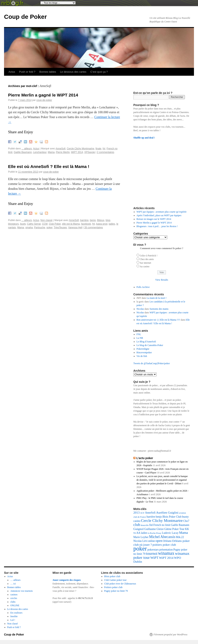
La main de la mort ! (157, 298)
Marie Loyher (141, 537)
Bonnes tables (48, 72)
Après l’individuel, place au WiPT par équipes (159, 215)
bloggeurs (13, 224)
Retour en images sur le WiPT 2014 (154, 219)
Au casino (144, 266)
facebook (86, 224)
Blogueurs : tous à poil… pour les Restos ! (157, 226)
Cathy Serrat (34, 224)
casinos (14, 595)
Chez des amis (147, 259)
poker (49, 228)
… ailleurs (15, 580)
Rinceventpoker (144, 352)
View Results (162, 280)
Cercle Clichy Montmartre (81, 149)
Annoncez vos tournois (22, 591)
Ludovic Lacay (170, 533)
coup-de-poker (44, 100)
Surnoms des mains (159, 309)
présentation (166, 550)
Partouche (40, 228)
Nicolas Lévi (140, 541)
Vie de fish (142, 356)
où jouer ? (146, 545)
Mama (51, 152)
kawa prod (102, 224)
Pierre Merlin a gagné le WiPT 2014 (43, 95)
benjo (93, 220)
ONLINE (15, 605)
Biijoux (101, 220)
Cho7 (186, 521)
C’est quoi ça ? (99, 72)
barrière (84, 220)
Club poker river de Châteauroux (120, 584)
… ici (13, 584)
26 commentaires (94, 228)
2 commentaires (106, 152)
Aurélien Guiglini (167, 512)
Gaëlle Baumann (23, 152)
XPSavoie (90, 152)
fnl (104, 149)
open (159, 541)
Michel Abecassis (162, 537)
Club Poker (55, 224)
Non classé (46, 220)
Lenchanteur (40, 152)
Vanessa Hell (75, 228)
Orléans (167, 541)
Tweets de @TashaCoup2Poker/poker (152, 363)
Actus (12, 72)
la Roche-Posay (155, 533)
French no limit (162, 525)
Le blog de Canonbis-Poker (150, 345)
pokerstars (153, 550)
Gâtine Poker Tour (174, 529)
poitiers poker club (164, 545)
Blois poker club (112, 576)
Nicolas (140, 309)
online (152, 541)
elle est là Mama (71, 224)
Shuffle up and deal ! (144, 138)
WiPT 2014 (77, 152)
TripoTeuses (60, 228)
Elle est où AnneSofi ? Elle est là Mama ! (49, 166)
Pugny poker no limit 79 (116, 591)
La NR (140, 338)
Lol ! (13, 620)
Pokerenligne (143, 349)
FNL (139, 334)
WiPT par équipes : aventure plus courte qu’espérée (162, 212)
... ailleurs (27, 149)
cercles (14, 598)
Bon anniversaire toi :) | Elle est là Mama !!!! (158, 320)
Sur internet (145, 263)
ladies (112, 224)
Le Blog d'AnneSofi (146, 342)
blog (108, 220)
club (137, 525)
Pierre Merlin (63, 152)
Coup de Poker (25, 17)
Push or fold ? (27, 72)
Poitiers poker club (113, 587)
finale (98, 149)
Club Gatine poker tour (115, 580)
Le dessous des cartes (73, 72)
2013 (136, 512)
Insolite (14, 616)
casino (137, 521)
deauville (145, 525)
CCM (45, 224)
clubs (13, 602)
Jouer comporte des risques (67, 580)
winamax (166, 553)
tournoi (152, 553)
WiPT (154, 558)
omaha (29, 228)
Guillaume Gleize (154, 529)
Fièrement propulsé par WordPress (170, 635)
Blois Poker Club (172, 517)
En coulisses (16, 613)
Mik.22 (180, 537)
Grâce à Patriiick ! (149, 256)
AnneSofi (61, 149)
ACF (142, 513)
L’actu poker (145, 458)
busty (23, 224)
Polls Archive (143, 287)
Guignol (138, 529)
